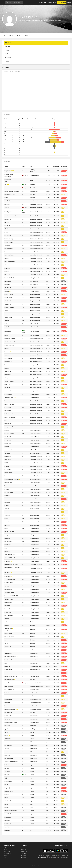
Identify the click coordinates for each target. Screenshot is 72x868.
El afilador (7, 327)
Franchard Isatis (34, 191)
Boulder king (8, 443)
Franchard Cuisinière (35, 670)
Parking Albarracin (35, 176)
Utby (31, 827)
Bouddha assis (9, 660)
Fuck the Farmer (9, 791)
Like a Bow (7, 525)
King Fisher (7, 171)
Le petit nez (8, 666)
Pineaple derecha (9, 427)
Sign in (69, 2)
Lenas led (7, 820)
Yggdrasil (7, 749)
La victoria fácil (9, 473)
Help (22, 848)
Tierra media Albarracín (36, 208)
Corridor (7, 619)
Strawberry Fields (9, 801)
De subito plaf (8, 483)
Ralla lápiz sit (8, 212)
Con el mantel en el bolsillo (12, 479)
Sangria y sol (8, 647)
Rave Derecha (8, 589)
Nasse (6, 804)
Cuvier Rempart (34, 201)
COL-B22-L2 (8, 301)
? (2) (6, 778)
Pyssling (7, 768)
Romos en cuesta (9, 404)
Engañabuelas (8, 394)
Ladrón (6, 401)
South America (7, 853)
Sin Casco (7, 226)
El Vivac (7, 489)
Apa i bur (7, 729)
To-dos (19, 36)
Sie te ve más (8, 324)
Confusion (7, 606)
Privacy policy (24, 854)
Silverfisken (8, 817)
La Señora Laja (8, 362)
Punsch (7, 794)
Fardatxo (7, 368)
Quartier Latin (8, 653)
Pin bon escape (9, 242)
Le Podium (7, 703)
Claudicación (8, 236)
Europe (5, 849)
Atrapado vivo (8, 629)
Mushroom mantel (9, 345)
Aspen (31, 804)
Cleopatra (7, 515)
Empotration (8, 576)
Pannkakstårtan (9, 814)
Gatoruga (7, 447)
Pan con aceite (9, 634)
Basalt (6, 785)
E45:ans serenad (9, 758)
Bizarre (6, 198)
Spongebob (8, 719)
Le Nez (6, 696)
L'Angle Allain (8, 201)
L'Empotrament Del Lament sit (12, 568)
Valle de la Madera (35, 324)
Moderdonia (8, 612)
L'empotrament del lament (12, 565)
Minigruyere (8, 456)
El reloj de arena (9, 476)
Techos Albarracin (34, 509)
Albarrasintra (33, 288)
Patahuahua (8, 424)
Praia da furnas (34, 281)
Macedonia (8, 609)
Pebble (6, 529)
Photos (27, 36)
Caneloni (7, 258)
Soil (6, 185)
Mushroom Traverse (10, 339)
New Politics (8, 411)
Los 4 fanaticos (9, 615)
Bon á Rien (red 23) (10, 690)
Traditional (8, 58)
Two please (8, 365)
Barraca (7, 222)
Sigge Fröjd (8, 788)
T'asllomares (8, 486)
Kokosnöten (8, 742)
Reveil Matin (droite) (10, 195)
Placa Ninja (8, 268)
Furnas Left (8, 285)
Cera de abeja (8, 317)
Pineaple (7, 430)
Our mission (24, 855)
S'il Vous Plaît (8, 670)
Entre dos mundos (9, 434)
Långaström (33, 188)
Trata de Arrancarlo (10, 579)
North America (7, 851)
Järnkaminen (8, 739)
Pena (6, 252)
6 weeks (7, 509)
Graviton (7, 673)
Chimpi (6, 378)
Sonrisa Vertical (9, 599)
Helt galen (7, 726)
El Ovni (6, 232)
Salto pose (7, 204)
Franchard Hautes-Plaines (37, 683)
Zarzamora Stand (9, 593)
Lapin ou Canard (9, 686)
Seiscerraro (8, 460)
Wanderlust (8, 245)
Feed (4, 36)
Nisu (6, 420)
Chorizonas (8, 388)
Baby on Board (8, 745)
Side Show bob (9, 716)
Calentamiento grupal (10, 216)
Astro (6, 548)
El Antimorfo (8, 407)
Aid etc (7, 61)
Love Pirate (8, 755)
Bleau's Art (7, 384)
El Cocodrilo (8, 440)
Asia (5, 857)
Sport (6, 54)
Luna (6, 663)
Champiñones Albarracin (36, 229)
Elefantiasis (8, 765)
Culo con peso (8, 358)
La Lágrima (7, 573)
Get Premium (62, 2)
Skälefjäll (32, 732)
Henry (6, 798)
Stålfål (6, 732)
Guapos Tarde (8, 298)
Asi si (6, 640)
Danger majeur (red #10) (11, 676)
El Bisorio (7, 466)
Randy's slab (8, 180)
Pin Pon (7, 271)
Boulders (7, 46)
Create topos (52, 2)
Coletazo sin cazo (9, 307)
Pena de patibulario (10, 262)
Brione (31, 180)
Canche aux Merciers (35, 666)
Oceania (6, 859)
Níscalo (7, 229)
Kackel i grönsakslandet (11, 811)
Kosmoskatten (8, 781)
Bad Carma (7, 775)
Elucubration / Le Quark (11, 722)
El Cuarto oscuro (9, 583)
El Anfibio (32, 622)
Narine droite (8, 693)
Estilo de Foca (8, 622)
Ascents (11, 36)
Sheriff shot (8, 437)
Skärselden (8, 830)
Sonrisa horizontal (9, 532)
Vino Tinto (7, 771)
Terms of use (24, 852)
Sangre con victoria (10, 417)
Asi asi (6, 643)
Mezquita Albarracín (35, 294)
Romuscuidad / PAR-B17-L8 (12, 596)
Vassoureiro (8, 288)
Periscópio (7, 551)
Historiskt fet (8, 824)
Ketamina (7, 352)
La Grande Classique (10, 709)
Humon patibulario (9, 255)
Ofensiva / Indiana (9, 381)
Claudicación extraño (10, 342)
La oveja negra (8, 602)
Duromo (7, 625)
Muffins (7, 736)
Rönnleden (7, 827)
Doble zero (7, 275)
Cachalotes (8, 453)
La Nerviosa (8, 331)
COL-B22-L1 (8, 304)
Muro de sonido (9, 249)
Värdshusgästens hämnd (11, 762)
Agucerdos (8, 355)
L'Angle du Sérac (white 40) (12, 191)
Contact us (23, 850)
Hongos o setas (9, 294)
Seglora (32, 765)
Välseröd (32, 735)
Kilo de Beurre (8, 713)
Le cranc (7, 512)
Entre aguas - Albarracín (36, 362)
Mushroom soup (9, 239)
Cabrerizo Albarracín (35, 427)
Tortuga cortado (9, 535)
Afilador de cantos (9, 398)
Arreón (6, 311)
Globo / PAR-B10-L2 (10, 558)
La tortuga (7, 538)
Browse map (43, 2)
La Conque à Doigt (9, 680)
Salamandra (8, 371)
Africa (5, 855)
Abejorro (7, 321)
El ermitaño (8, 561)
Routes (7, 50)
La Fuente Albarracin (35, 450)
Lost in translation (9, 414)
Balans (6, 188)
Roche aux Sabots (34, 673)
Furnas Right (8, 281)
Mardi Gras (7, 706)
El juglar (7, 505)
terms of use (64, 858)
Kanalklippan (33, 726)
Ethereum (7, 496)
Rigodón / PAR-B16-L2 (10, 278)
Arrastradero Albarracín (36, 204)
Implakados (8, 545)
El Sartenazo (8, 469)
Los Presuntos (8, 542)
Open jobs (23, 857)
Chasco (7, 265)
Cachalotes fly (8, 450)
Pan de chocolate (9, 637)
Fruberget (32, 185)
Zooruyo (7, 586)
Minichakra (7, 463)
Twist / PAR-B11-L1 (10, 555)
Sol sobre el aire (9, 492)
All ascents (8, 43)
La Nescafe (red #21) (10, 650)
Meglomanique (9, 699)
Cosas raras (8, 499)
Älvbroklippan (33, 742)
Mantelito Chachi (9, 175)
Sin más (7, 208)
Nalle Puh (7, 808)
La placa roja (8, 375)
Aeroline (7, 291)
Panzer (7, 335)
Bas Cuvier (32, 195)
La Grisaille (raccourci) (10, 657)
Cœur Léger (8, 683)
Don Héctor (8, 502)
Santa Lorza (8, 219)
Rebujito (7, 348)
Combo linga (8, 522)
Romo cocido (8, 391)
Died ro (6, 314)
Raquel (6, 519)
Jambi (6, 752)
